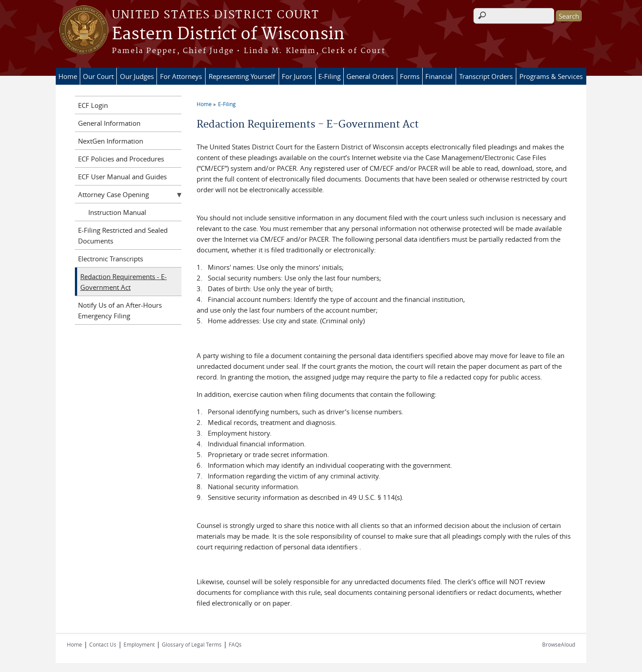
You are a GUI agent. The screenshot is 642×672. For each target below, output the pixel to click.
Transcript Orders (486, 76)
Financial (439, 76)
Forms (410, 76)
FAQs (235, 644)
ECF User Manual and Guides (122, 177)
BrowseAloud (559, 644)
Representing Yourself (242, 76)
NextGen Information (111, 141)
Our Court (98, 76)
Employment (139, 644)
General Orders (370, 76)
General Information (109, 123)
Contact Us (103, 644)
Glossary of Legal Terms (192, 644)
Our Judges (137, 76)
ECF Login (93, 105)
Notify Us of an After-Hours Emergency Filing (120, 310)
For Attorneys (181, 76)
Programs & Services (551, 76)
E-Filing (329, 76)
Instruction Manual (117, 212)
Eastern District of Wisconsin (228, 34)
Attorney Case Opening (113, 194)
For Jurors (297, 76)
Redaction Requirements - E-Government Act (123, 282)
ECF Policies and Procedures (121, 159)
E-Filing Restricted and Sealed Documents (123, 235)
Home (68, 76)
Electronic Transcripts (111, 259)
